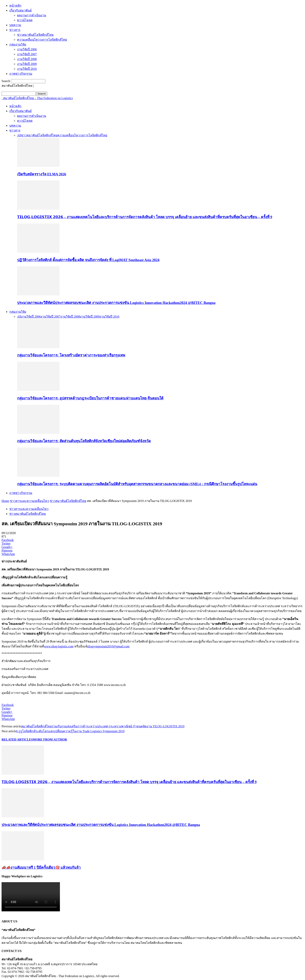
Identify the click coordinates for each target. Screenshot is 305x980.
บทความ (15, 25)
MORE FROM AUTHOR (50, 740)
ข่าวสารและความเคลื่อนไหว (29, 501)
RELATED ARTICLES (17, 740)
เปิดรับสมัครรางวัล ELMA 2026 (42, 174)
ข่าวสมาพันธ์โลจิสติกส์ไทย (35, 35)
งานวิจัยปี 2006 (27, 49)
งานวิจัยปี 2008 (27, 59)
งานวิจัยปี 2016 (27, 69)
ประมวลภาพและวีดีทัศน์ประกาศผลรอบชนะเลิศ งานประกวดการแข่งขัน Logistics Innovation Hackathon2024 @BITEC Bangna (116, 303)
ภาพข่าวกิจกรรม (21, 74)
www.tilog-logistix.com (59, 646)
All (19, 135)
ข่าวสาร (15, 30)
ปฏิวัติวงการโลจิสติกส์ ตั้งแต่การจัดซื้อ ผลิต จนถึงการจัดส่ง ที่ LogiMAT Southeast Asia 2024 (88, 260)
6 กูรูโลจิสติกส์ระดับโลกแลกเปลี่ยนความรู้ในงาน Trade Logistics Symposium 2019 (70, 731)
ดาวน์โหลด (25, 20)
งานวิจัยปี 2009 (27, 64)
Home (5, 501)
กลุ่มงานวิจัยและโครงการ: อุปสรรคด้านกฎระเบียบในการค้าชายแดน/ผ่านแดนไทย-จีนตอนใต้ (90, 398)
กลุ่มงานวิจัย (18, 44)
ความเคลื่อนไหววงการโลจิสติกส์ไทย (42, 40)
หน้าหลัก (15, 6)
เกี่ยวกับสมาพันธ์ (21, 10)
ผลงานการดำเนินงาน (32, 15)
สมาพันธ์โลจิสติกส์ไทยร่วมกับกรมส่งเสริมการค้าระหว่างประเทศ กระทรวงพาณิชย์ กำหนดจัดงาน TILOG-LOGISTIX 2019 (103, 726)
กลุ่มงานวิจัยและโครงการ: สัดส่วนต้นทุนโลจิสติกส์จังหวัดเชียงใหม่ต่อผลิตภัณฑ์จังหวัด (84, 441)
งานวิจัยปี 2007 (27, 54)
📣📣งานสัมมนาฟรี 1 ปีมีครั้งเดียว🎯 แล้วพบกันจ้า (41, 867)
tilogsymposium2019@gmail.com (108, 646)
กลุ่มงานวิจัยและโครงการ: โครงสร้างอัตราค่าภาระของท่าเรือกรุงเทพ (71, 355)
